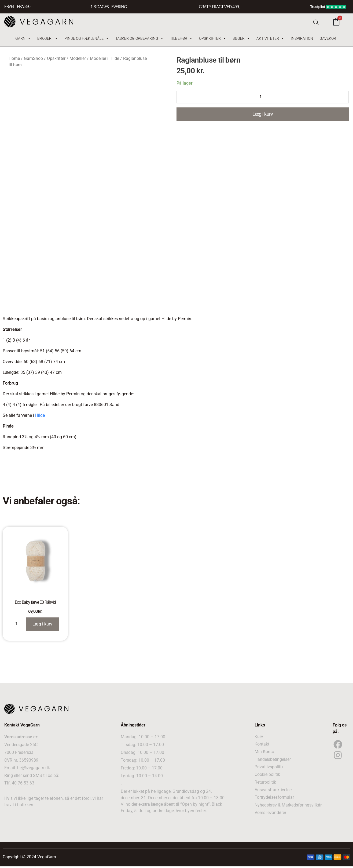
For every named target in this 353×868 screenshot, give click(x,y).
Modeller (78, 58)
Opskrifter (213, 38)
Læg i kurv (263, 114)
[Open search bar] (316, 22)
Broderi (48, 38)
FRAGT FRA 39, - (17, 7)
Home (14, 58)
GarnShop (33, 58)
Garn (23, 38)
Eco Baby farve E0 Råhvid (35, 602)
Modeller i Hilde (104, 58)
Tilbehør (181, 38)
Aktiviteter (270, 38)
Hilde (40, 415)
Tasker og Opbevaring (139, 38)
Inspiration (302, 38)
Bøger (241, 38)
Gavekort (329, 38)
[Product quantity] (263, 97)
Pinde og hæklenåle (87, 38)
